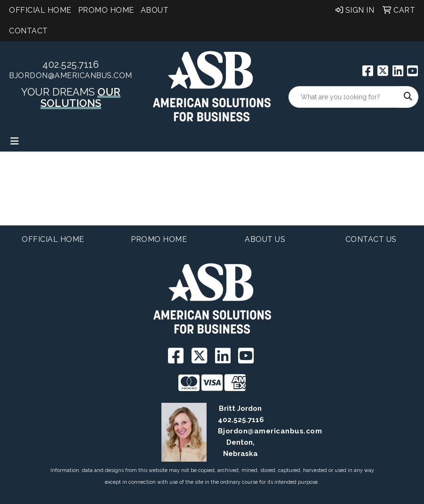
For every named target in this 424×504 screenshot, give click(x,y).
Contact (28, 31)
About (155, 10)
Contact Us (371, 239)
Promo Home (106, 10)
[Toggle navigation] (15, 141)
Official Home (40, 10)
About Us (265, 239)
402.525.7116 (71, 64)
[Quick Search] (344, 97)
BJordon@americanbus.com (71, 76)
